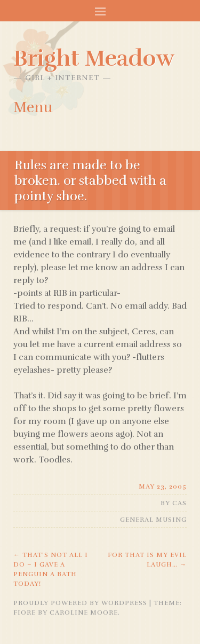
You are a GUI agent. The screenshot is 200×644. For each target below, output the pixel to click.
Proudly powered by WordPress (80, 603)
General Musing (153, 520)
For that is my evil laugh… (147, 560)
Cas (179, 503)
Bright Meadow (94, 58)
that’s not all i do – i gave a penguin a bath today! (51, 569)
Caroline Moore (84, 612)
